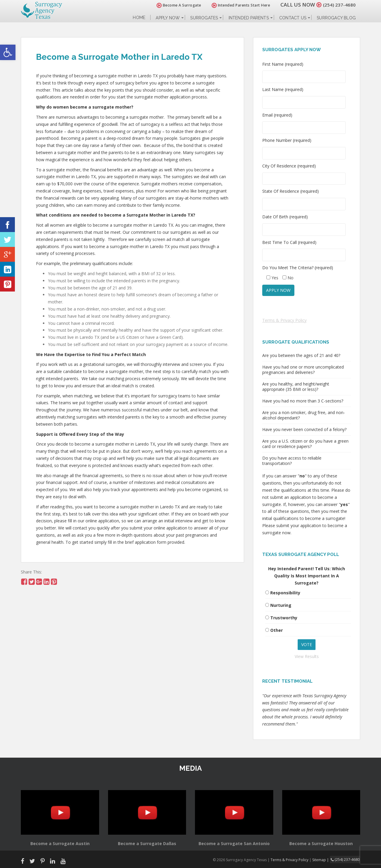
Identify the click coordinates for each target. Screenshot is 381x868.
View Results (307, 656)
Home (139, 18)
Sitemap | (323, 860)
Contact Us (293, 18)
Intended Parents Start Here (237, 5)
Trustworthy (284, 618)
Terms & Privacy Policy (284, 320)
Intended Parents (249, 18)
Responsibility (285, 593)
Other (277, 630)
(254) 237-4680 (338, 5)
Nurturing (281, 605)
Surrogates (204, 18)
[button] (8, 52)
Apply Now (168, 18)
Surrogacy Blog (336, 18)
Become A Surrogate (175, 5)
